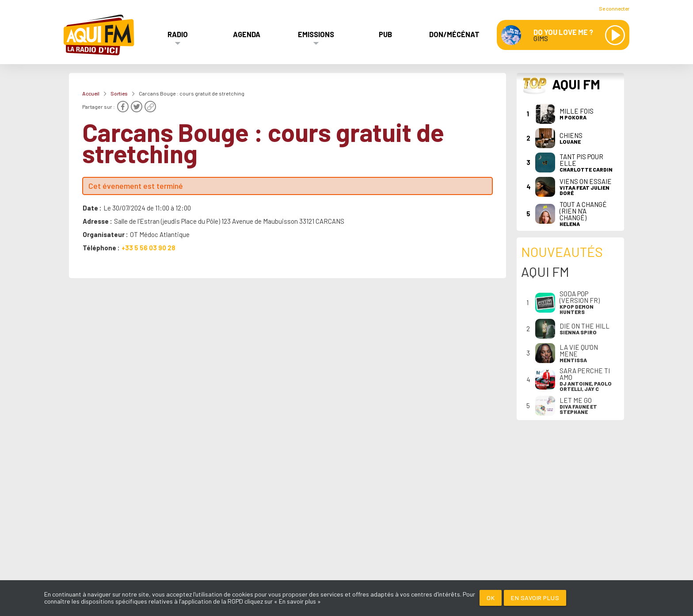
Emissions (316, 34)
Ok (491, 598)
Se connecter (614, 8)
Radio (178, 34)
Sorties (119, 93)
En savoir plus (535, 598)
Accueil (91, 93)
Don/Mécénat (454, 34)
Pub (385, 34)
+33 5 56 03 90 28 (148, 248)
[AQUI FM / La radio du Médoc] (99, 35)
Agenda (247, 34)
